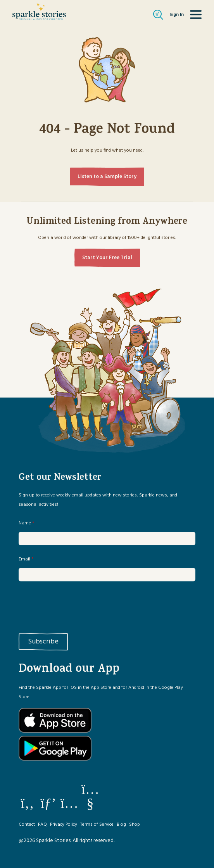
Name (26, 523)
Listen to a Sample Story (107, 177)
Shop (135, 825)
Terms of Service (97, 825)
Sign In (177, 15)
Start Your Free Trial (107, 258)
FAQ (42, 825)
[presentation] (78, 606)
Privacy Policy (64, 825)
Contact (27, 825)
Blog (121, 825)
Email (26, 559)
